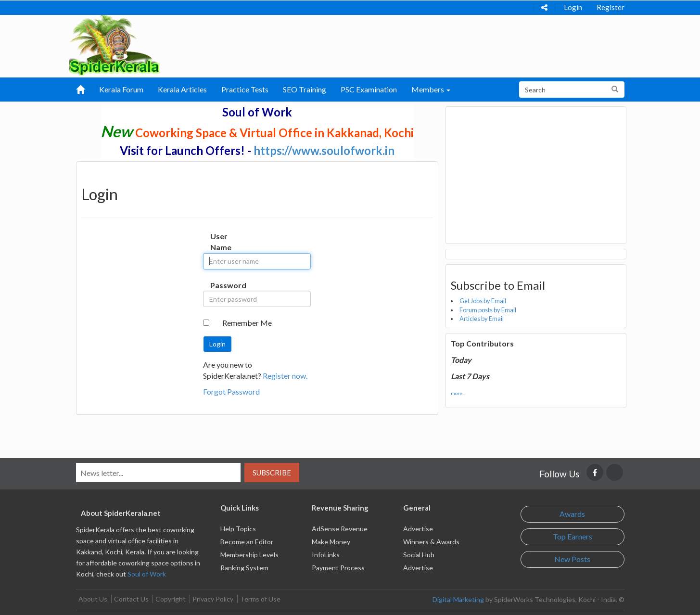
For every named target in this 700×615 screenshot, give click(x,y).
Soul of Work (147, 574)
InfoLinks (326, 555)
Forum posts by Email (488, 310)
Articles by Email (482, 319)
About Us (93, 599)
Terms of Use (260, 599)
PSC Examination (369, 89)
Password (220, 285)
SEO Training (305, 89)
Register (611, 7)
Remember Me (247, 323)
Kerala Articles (182, 89)
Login (573, 7)
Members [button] (431, 89)
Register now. (285, 376)
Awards (572, 514)
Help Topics (238, 529)
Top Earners (573, 536)
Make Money (331, 542)
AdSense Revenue (340, 529)
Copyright (171, 599)
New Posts (572, 559)
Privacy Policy (213, 599)
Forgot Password (231, 391)
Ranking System (244, 568)
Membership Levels (249, 555)
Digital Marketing (458, 599)
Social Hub (419, 555)
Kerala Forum (121, 89)
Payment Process (338, 568)
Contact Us (131, 599)
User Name (220, 242)
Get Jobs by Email (483, 301)
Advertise (418, 529)
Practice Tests (245, 89)
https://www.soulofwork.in (324, 150)
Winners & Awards (431, 542)
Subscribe (272, 473)
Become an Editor (247, 542)
